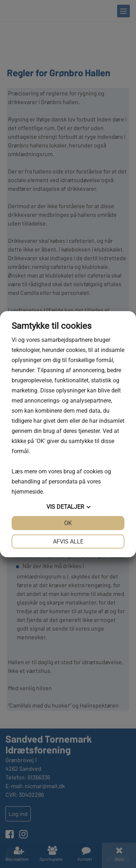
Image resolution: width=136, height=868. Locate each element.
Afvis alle (68, 542)
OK (68, 523)
